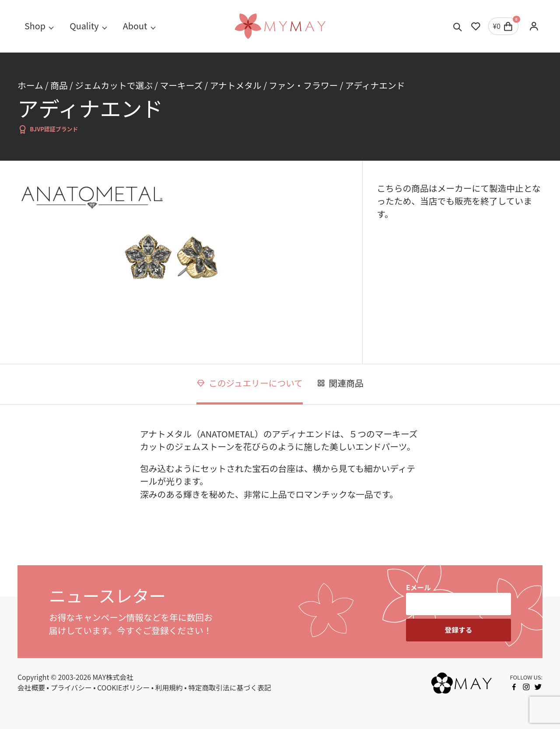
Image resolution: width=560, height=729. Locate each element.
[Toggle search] (458, 26)
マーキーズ (181, 85)
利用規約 (169, 688)
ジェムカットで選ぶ (114, 85)
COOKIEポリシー (123, 688)
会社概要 (31, 688)
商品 (59, 85)
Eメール (418, 587)
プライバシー (71, 688)
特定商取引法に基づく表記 (229, 688)
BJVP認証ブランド (48, 129)
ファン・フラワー (303, 85)
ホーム (30, 85)
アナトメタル (236, 85)
